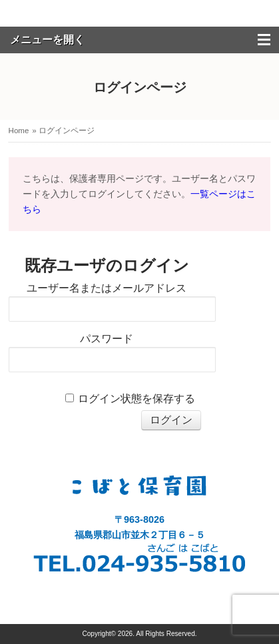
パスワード (107, 339)
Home (19, 131)
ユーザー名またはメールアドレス (107, 288)
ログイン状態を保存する (137, 399)
